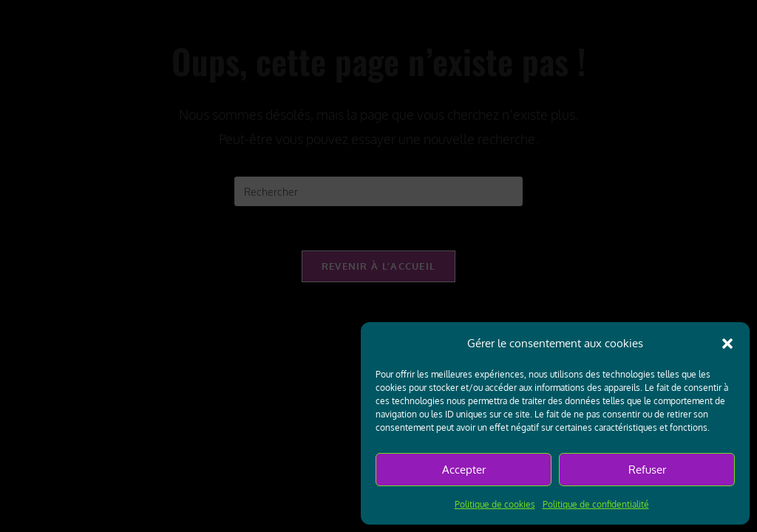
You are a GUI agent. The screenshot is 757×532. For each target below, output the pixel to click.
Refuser (647, 470)
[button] (727, 344)
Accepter (464, 470)
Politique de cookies (495, 504)
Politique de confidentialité (596, 504)
